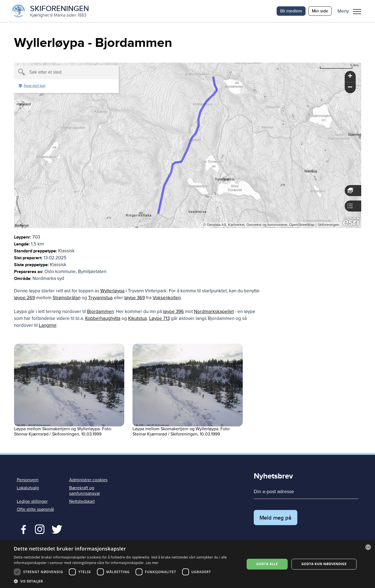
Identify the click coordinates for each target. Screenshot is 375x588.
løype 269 (25, 298)
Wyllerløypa (112, 291)
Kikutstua (137, 318)
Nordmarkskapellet (214, 312)
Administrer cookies (88, 480)
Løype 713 (159, 318)
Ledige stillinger (32, 501)
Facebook (22, 529)
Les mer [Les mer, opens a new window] (152, 563)
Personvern (28, 480)
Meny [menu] (357, 12)
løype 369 (135, 298)
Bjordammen (100, 312)
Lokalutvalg (28, 488)
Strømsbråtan (67, 298)
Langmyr (48, 325)
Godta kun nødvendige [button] (324, 564)
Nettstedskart (82, 501)
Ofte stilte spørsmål (35, 509)
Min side (320, 11)
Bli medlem (291, 11)
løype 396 (173, 312)
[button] (351, 11)
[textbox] (57, 72)
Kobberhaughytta (103, 318)
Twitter (40, 529)
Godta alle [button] (267, 564)
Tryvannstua (100, 298)
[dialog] (187, 564)
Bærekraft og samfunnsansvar (85, 491)
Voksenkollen (167, 298)
